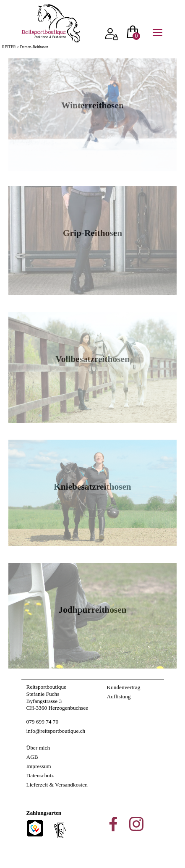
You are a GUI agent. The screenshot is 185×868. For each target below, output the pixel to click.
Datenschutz (40, 775)
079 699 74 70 (43, 722)
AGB (32, 757)
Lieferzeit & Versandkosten (57, 785)
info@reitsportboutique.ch (56, 731)
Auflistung (119, 696)
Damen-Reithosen (34, 47)
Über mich (38, 748)
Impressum (39, 766)
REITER (9, 47)
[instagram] (136, 824)
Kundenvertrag (124, 687)
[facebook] (113, 824)
